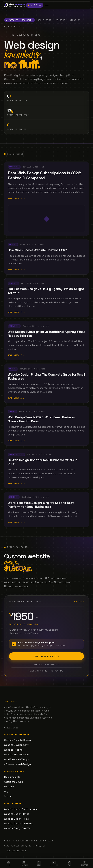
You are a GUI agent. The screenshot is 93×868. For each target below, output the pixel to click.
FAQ (6, 791)
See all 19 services (46, 666)
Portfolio (9, 787)
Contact (9, 796)
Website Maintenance (16, 754)
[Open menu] (47, 5)
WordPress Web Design (17, 759)
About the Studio (14, 782)
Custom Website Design (17, 740)
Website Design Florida (17, 814)
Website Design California (18, 823)
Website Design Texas (16, 819)
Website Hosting (13, 750)
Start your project (46, 658)
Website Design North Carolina (21, 809)
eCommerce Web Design (17, 764)
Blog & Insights (12, 777)
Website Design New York (18, 828)
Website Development (16, 745)
